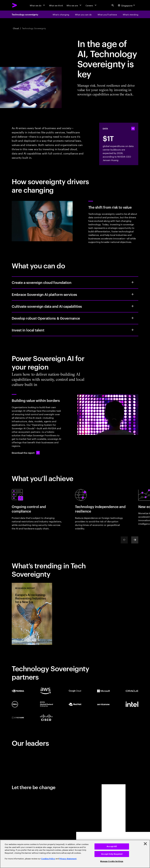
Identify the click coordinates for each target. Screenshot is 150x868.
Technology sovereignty (25, 14)
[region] (75, 854)
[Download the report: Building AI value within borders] (26, 453)
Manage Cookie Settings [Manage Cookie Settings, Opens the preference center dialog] (112, 861)
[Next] (135, 540)
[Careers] (91, 5)
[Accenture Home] (15, 5)
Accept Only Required (112, 854)
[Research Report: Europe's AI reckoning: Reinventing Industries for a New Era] (32, 614)
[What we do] (38, 5)
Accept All (112, 846)
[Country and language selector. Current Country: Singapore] (127, 5)
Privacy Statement (68, 859)
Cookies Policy (48, 859)
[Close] (145, 844)
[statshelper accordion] (133, 129)
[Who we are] (74, 5)
